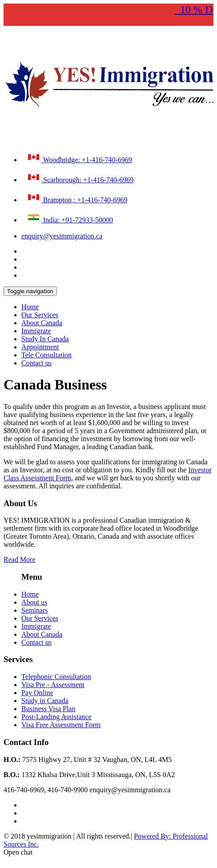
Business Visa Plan (48, 709)
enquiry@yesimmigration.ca (62, 236)
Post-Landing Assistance (56, 717)
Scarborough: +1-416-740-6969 (80, 178)
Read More (20, 559)
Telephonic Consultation (56, 677)
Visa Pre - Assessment (53, 685)
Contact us (36, 363)
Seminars (35, 610)
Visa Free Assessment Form (61, 725)
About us (34, 602)
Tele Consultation (46, 355)
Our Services (40, 315)
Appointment (40, 347)
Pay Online (37, 693)
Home (30, 307)
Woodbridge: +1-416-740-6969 (79, 158)
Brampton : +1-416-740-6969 (76, 198)
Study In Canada (45, 339)
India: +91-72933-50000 (69, 218)
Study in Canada (45, 701)
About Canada (42, 323)
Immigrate (36, 331)
